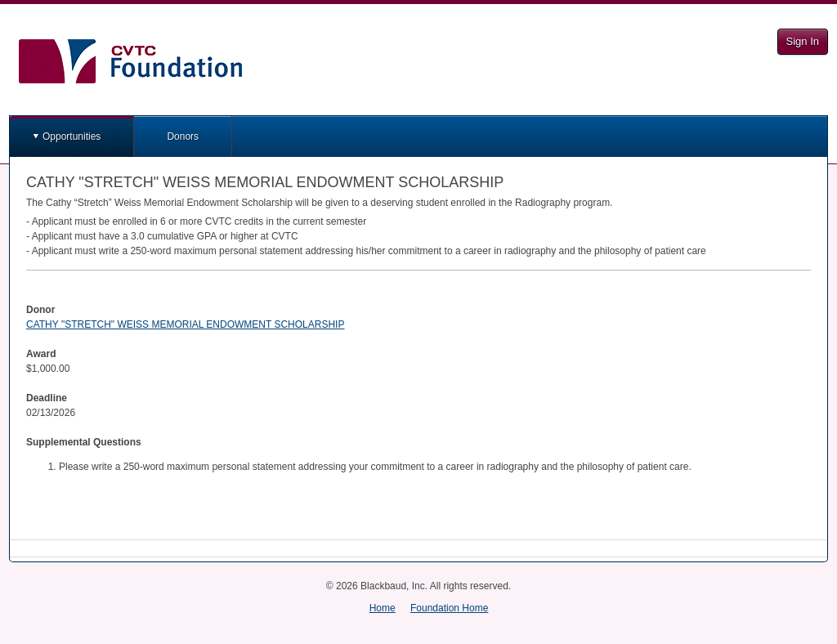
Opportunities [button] (72, 136)
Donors (183, 136)
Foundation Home (449, 608)
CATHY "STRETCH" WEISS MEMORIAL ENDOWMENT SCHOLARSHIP (185, 324)
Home (383, 608)
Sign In (803, 41)
